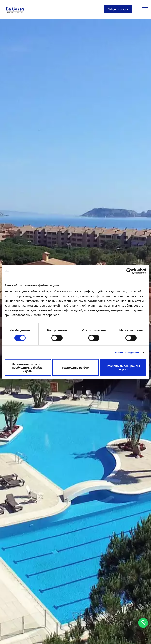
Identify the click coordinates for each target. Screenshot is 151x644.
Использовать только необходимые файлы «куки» (28, 368)
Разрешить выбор (75, 368)
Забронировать (118, 9)
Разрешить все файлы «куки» (123, 367)
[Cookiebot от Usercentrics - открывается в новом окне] (129, 271)
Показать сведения (125, 352)
